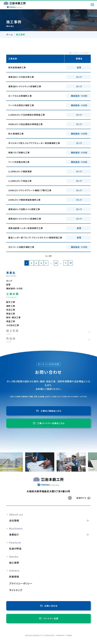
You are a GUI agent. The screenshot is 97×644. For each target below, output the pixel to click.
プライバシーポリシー (21, 583)
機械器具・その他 (14, 288)
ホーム (9, 34)
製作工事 (11, 302)
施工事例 (14, 563)
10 (56, 263)
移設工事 (11, 314)
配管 (8, 284)
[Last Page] (70, 263)
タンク (9, 281)
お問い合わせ (48, 606)
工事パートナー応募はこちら (48, 423)
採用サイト (82, 498)
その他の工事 (13, 325)
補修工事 (11, 306)
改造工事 (11, 310)
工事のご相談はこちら (48, 411)
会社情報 (14, 520)
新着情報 (14, 577)
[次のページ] (66, 263)
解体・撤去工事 (13, 317)
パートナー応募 (48, 618)
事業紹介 (14, 535)
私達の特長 (15, 548)
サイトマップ (16, 590)
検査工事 (11, 321)
